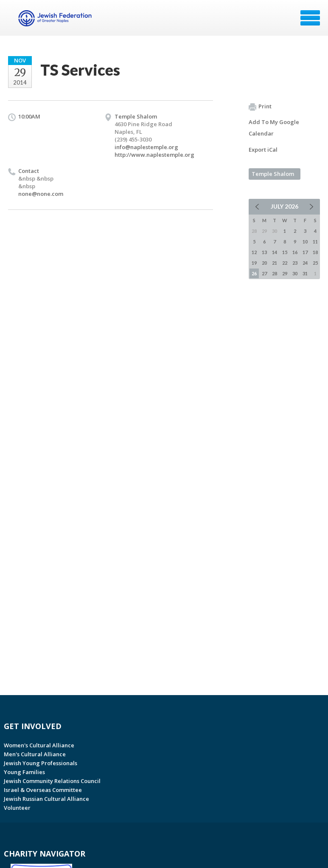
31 (305, 273)
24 (305, 263)
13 (264, 252)
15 (285, 252)
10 (305, 242)
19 (254, 263)
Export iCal (263, 150)
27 (264, 273)
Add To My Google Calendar (274, 128)
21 (275, 263)
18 (315, 252)
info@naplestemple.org (146, 147)
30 (295, 273)
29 (285, 273)
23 (295, 263)
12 (254, 252)
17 (305, 252)
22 (285, 263)
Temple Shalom (273, 174)
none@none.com (41, 194)
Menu (310, 18)
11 (315, 242)
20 (264, 263)
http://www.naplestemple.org (154, 155)
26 (254, 273)
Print (260, 107)
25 (315, 263)
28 (275, 273)
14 (275, 252)
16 (295, 252)
